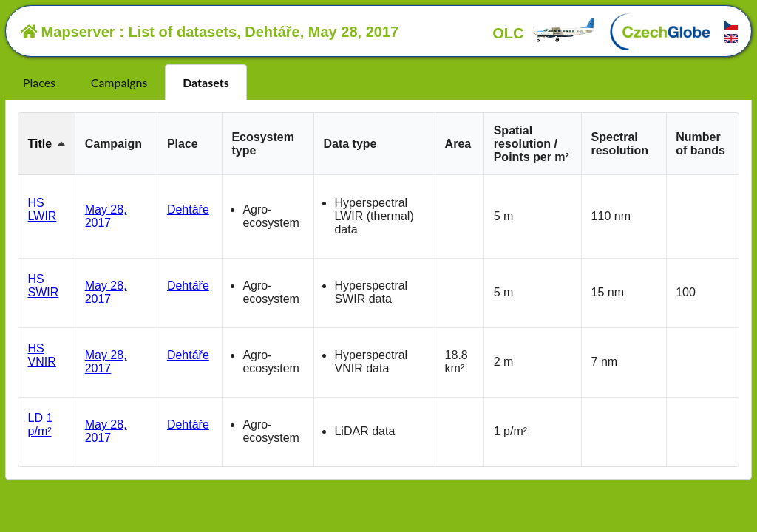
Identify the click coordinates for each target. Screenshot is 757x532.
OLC (544, 33)
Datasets (206, 82)
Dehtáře (188, 209)
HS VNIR (42, 355)
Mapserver (68, 32)
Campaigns (119, 82)
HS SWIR (44, 286)
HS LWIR (43, 209)
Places (39, 82)
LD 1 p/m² (41, 424)
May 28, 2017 (106, 216)
